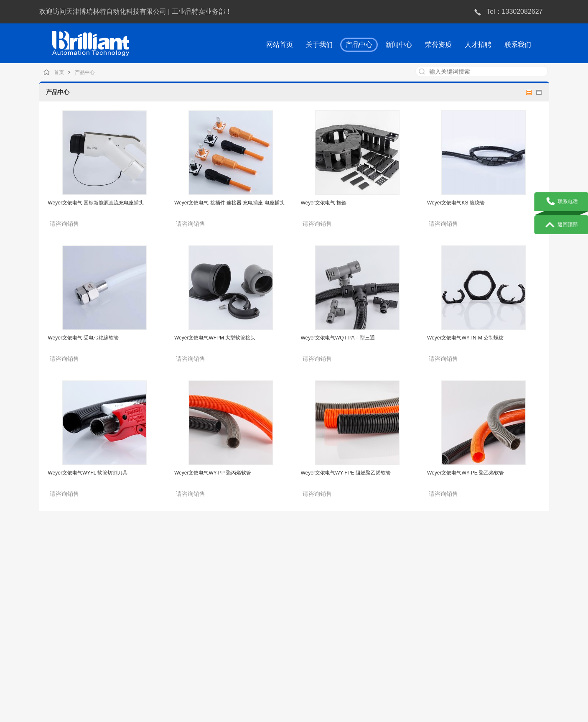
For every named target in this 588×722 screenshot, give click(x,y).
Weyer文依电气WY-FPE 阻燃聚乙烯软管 (346, 473)
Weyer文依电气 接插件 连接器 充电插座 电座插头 (229, 203)
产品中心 (94, 72)
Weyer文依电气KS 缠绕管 (456, 203)
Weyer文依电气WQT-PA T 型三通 (338, 338)
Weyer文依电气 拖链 (324, 203)
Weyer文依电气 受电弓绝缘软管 (84, 338)
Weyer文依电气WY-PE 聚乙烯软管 (466, 473)
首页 (70, 72)
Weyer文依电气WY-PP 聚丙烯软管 (213, 473)
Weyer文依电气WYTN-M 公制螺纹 (465, 338)
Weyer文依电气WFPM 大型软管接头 (215, 338)
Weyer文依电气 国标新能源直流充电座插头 (96, 203)
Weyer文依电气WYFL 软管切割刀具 (88, 473)
